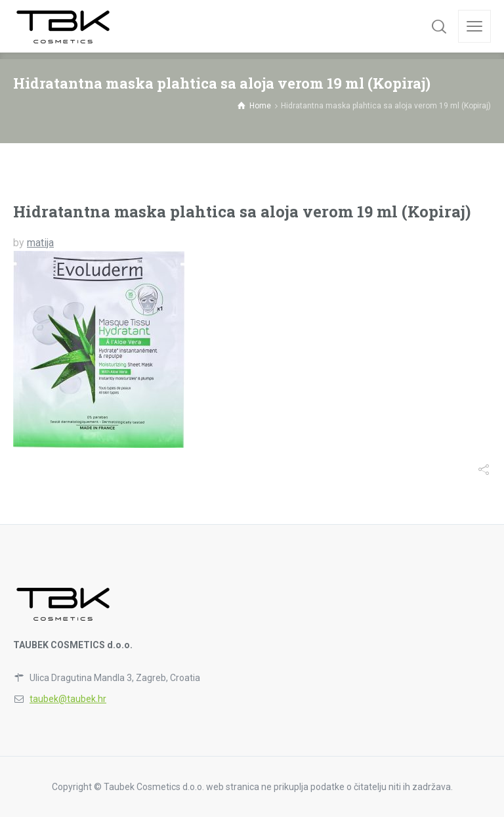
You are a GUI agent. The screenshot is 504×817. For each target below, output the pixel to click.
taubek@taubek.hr (68, 699)
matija (40, 243)
